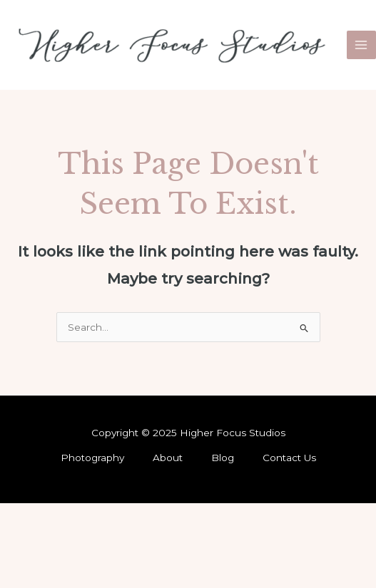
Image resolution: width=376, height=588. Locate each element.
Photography (92, 458)
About (168, 458)
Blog (223, 458)
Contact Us (289, 458)
